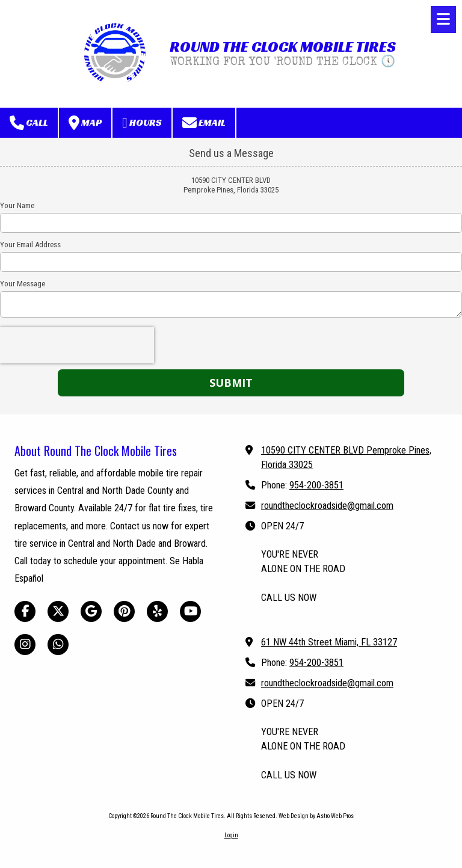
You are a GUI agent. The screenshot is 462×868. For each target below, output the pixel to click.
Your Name (17, 205)
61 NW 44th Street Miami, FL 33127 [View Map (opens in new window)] (329, 642)
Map (85, 123)
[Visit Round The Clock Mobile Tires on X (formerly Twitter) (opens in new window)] (58, 611)
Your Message (23, 284)
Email (204, 123)
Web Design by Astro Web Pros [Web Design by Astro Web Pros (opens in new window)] (316, 816)
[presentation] (77, 345)
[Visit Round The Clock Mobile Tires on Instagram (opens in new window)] (25, 645)
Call (29, 123)
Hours (142, 123)
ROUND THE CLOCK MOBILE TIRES (283, 46)
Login (231, 835)
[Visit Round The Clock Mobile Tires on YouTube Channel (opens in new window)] (190, 611)
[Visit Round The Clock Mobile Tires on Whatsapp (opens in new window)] (58, 645)
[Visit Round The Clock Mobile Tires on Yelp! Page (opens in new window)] (157, 611)
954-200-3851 (316, 485)
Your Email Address (30, 245)
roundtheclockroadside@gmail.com (327, 506)
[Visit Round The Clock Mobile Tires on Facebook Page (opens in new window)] (25, 611)
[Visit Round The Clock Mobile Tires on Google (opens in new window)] (91, 611)
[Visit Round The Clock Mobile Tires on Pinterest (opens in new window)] (124, 611)
